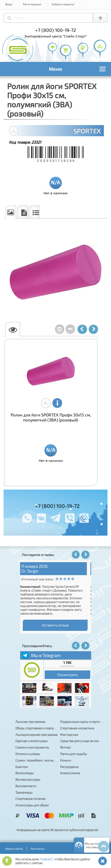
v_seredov (33, 571)
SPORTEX (87, 131)
